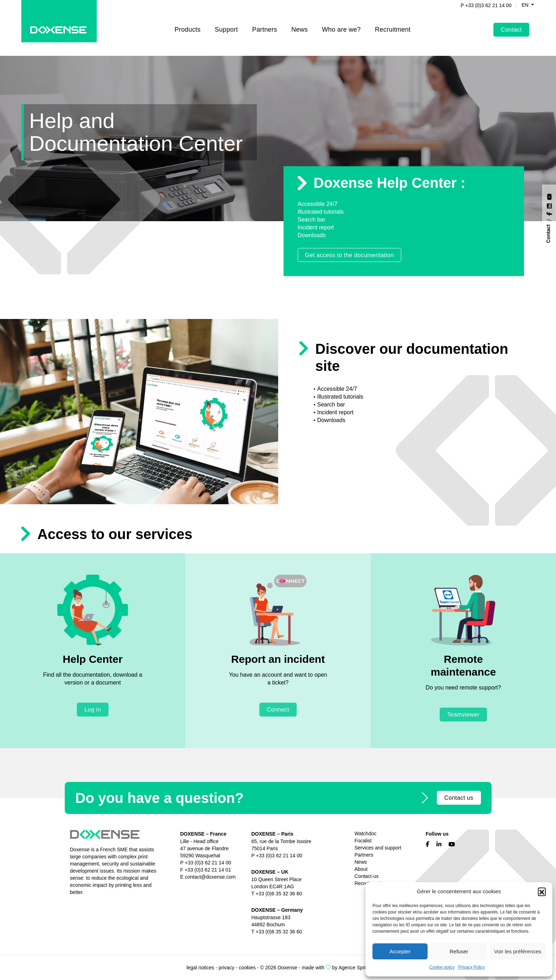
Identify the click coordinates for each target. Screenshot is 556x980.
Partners (265, 23)
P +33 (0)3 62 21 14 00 (481, 5)
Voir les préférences (518, 951)
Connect (278, 710)
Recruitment (393, 23)
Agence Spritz (354, 968)
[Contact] (550, 234)
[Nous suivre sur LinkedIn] (549, 205)
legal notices (200, 968)
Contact (511, 24)
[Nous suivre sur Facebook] (549, 213)
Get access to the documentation (350, 255)
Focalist (363, 841)
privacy (226, 968)
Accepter (400, 951)
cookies (247, 968)
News (300, 23)
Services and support (378, 848)
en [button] (521, 5)
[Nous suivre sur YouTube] (549, 196)
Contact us (459, 798)
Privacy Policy (472, 967)
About (361, 869)
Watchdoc (366, 833)
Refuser (459, 951)
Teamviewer (463, 715)
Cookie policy (442, 967)
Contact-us (367, 876)
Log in (93, 710)
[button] (542, 891)
